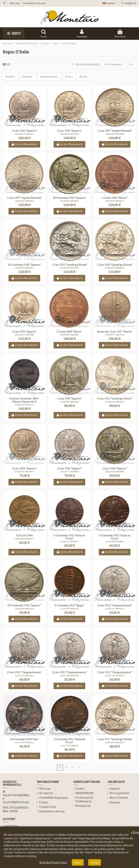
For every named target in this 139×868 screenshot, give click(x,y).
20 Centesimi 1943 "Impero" (24, 265)
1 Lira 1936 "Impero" (24, 332)
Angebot (115, 789)
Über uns (15, 3)
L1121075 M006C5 (69, 609)
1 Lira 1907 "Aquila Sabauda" (115, 131)
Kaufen (80, 789)
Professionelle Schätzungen (84, 799)
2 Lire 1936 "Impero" (69, 131)
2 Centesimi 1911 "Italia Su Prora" (69, 741)
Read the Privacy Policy (53, 862)
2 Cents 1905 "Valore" (115, 198)
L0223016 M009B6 (69, 134)
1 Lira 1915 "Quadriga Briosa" (69, 265)
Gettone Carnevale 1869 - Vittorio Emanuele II (24, 400)
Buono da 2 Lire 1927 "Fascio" (115, 332)
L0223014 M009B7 (24, 134)
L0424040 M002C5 (115, 268)
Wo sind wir (46, 793)
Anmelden (11, 826)
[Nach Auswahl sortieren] (114, 64)
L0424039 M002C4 (115, 743)
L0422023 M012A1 (24, 405)
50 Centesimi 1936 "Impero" (24, 605)
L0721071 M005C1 (69, 542)
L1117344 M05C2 (69, 746)
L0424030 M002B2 (115, 134)
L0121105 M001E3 (115, 676)
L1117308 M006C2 (24, 743)
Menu (14, 33)
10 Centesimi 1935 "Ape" (24, 739)
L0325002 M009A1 (69, 201)
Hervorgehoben (119, 793)
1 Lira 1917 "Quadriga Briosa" (115, 739)
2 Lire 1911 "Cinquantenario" (115, 605)
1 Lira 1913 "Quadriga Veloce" (115, 399)
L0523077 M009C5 (115, 335)
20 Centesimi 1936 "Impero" (69, 198)
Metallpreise (83, 806)
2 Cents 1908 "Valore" (69, 332)
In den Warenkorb (24, 144)
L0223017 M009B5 (24, 335)
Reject (78, 862)
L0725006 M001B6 (69, 268)
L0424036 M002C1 (115, 201)
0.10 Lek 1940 (24, 535)
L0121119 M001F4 (115, 609)
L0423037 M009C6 (24, 472)
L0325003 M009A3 (24, 609)
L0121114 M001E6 (24, 676)
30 (132, 64)
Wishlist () (129, 3)
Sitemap (115, 802)
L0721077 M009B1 (69, 472)
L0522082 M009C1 (24, 539)
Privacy (44, 802)
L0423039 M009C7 (24, 268)
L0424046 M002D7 (115, 402)
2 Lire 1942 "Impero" (24, 131)
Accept (95, 862)
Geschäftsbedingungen (53, 798)
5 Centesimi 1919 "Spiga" (69, 605)
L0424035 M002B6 (69, 335)
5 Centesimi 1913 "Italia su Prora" (69, 537)
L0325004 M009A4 (69, 402)
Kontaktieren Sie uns (34, 3)
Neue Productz (119, 798)
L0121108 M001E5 (69, 676)
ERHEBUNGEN (85, 793)
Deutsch (110, 3)
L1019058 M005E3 (115, 542)
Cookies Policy (48, 807)
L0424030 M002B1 (24, 201)
